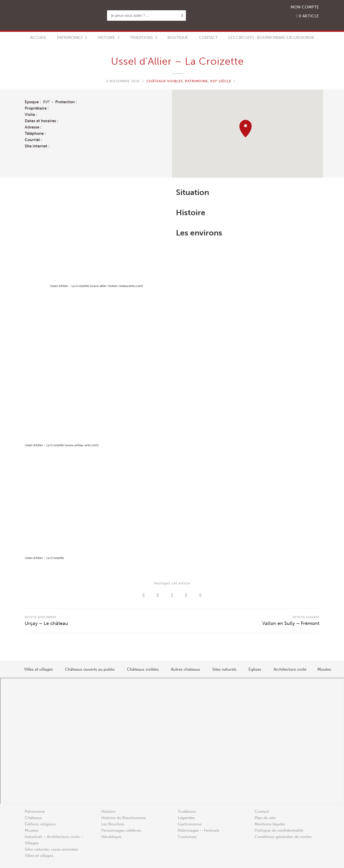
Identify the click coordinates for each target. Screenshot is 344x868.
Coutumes (187, 837)
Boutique (178, 38)
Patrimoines (70, 38)
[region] (248, 134)
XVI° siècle (221, 81)
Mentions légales (270, 824)
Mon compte (305, 7)
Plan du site (265, 818)
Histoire (106, 38)
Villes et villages (39, 856)
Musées (32, 830)
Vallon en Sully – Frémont (246, 620)
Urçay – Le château (98, 620)
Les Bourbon (113, 824)
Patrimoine (196, 81)
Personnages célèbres (121, 830)
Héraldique (111, 837)
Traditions (141, 38)
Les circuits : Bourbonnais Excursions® (271, 38)
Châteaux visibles (165, 81)
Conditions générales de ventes (283, 837)
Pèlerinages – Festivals (199, 830)
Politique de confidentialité (279, 830)
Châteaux (33, 818)
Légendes (186, 818)
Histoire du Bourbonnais (123, 818)
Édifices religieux (40, 824)
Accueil (38, 38)
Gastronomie (190, 824)
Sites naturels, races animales (51, 849)
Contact (208, 38)
